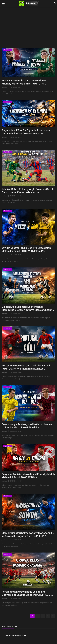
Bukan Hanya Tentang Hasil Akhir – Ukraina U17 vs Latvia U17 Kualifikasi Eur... (27, 426)
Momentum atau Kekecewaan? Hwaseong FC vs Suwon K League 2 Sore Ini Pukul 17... (28, 534)
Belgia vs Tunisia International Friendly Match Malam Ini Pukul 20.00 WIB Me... (28, 476)
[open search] (54, 4)
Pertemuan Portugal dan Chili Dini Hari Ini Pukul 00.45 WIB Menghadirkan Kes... (26, 367)
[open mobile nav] (3, 4)
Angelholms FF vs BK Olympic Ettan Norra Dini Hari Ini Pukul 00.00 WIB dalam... (26, 132)
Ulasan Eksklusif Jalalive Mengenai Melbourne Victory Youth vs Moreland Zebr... (28, 308)
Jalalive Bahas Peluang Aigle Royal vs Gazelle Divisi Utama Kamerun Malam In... (28, 191)
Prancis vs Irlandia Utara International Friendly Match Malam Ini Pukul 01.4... (24, 82)
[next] (48, 616)
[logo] (28, 3)
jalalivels (4, 87)
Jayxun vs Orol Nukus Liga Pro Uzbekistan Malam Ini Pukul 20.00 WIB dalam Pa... (26, 249)
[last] (53, 616)
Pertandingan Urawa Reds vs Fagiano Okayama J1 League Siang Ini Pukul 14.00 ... (27, 593)
